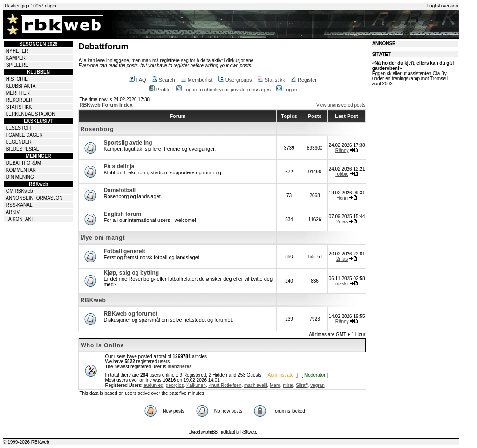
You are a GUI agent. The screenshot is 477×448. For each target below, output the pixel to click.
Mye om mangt (102, 238)
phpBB (211, 432)
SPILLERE (17, 65)
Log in (287, 90)
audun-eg (153, 385)
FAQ (138, 80)
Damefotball (119, 190)
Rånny (342, 150)
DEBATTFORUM (24, 163)
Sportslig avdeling (128, 143)
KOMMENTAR (21, 170)
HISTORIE (17, 79)
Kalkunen (196, 385)
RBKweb (93, 300)
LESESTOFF (20, 128)
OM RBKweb (20, 191)
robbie (342, 174)
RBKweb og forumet (130, 314)
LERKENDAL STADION (31, 114)
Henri (342, 198)
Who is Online (102, 345)
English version (442, 6)
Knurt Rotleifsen (225, 385)
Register (304, 80)
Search (164, 80)
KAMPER (16, 58)
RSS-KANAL (19, 205)
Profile (160, 90)
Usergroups (235, 80)
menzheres (179, 367)
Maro (275, 385)
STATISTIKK (19, 107)
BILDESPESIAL (23, 149)
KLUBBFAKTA (21, 86)
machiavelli (256, 385)
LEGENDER (19, 142)
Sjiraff (302, 385)
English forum (122, 214)
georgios (175, 385)
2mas (342, 222)
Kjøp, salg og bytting (131, 273)
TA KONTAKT (20, 219)
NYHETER (17, 51)
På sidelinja (119, 166)
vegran (317, 385)
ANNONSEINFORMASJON (34, 198)
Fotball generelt (124, 251)
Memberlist (197, 80)
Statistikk (271, 80)
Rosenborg (97, 129)
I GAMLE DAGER (24, 135)
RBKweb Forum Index (106, 105)
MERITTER (18, 93)
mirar (288, 385)
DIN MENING (20, 177)
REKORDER (19, 100)
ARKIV (13, 212)
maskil (342, 284)
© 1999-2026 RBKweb (26, 442)
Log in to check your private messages (223, 90)
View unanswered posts (341, 105)
